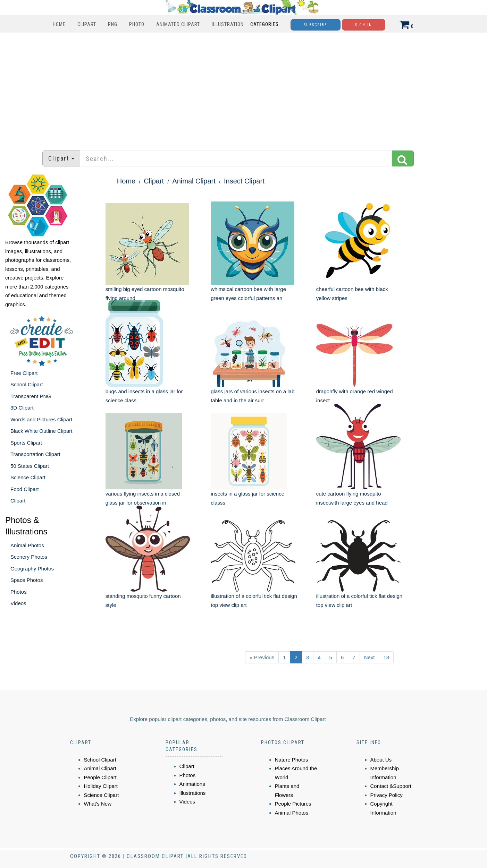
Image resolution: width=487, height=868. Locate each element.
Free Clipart (24, 373)
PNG (113, 24)
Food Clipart (25, 489)
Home (59, 24)
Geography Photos (32, 569)
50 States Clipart (30, 466)
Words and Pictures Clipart (41, 419)
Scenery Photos (29, 557)
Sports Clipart (26, 443)
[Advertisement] (244, 88)
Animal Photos (27, 545)
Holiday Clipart (101, 786)
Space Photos (27, 580)
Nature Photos (292, 760)
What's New (98, 804)
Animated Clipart (178, 24)
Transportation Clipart (35, 454)
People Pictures (293, 804)
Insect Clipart (244, 181)
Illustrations (193, 793)
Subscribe (316, 25)
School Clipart (27, 384)
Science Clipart (28, 477)
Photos (19, 592)
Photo (137, 24)
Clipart (87, 24)
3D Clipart (22, 408)
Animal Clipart (194, 181)
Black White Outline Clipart (41, 431)
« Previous (262, 657)
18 (386, 657)
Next (370, 657)
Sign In (364, 25)
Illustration (228, 24)
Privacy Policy (387, 795)
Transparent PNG (31, 396)
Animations (192, 784)
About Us (381, 760)
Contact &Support (391, 786)
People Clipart (100, 777)
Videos (18, 603)
